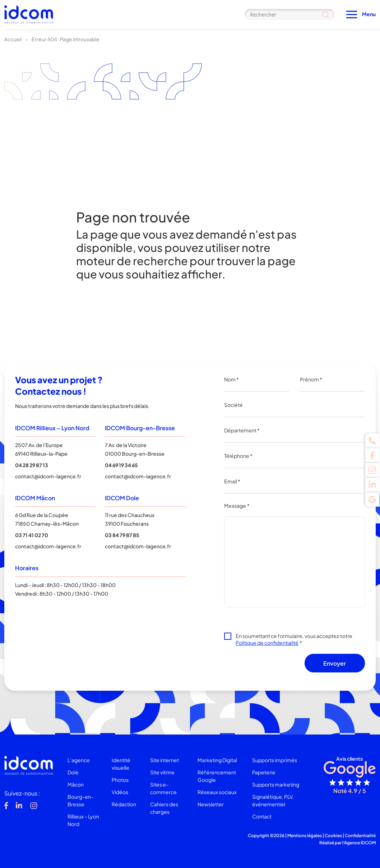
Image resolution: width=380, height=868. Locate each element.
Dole (73, 772)
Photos (120, 780)
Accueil (13, 39)
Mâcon (76, 784)
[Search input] (289, 14)
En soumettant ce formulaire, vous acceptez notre (294, 639)
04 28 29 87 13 (32, 465)
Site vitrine (162, 772)
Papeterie (264, 772)
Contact (262, 816)
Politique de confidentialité (267, 643)
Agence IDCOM (360, 843)
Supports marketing (276, 784)
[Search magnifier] (326, 14)
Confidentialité (360, 836)
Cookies (333, 836)
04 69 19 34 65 (121, 465)
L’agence (79, 760)
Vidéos (120, 792)
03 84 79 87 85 (122, 535)
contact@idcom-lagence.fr (48, 476)
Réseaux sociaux (217, 792)
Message (237, 506)
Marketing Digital (217, 760)
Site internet (164, 760)
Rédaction (124, 804)
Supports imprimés (275, 760)
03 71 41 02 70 (32, 535)
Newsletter (211, 804)
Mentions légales (305, 836)
